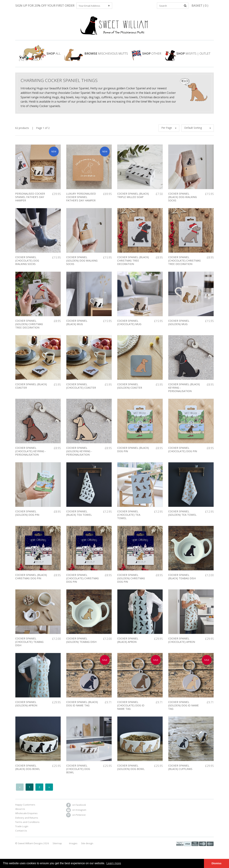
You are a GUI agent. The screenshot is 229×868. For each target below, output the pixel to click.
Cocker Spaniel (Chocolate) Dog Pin (183, 452)
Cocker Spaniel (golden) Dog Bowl (131, 770)
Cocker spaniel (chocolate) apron (182, 643)
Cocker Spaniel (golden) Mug (179, 325)
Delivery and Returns (27, 821)
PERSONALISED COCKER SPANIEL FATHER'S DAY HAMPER (30, 200)
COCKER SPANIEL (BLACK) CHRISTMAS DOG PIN (31, 580)
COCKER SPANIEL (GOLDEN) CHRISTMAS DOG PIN (131, 581)
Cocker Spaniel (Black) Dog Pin (133, 452)
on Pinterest (76, 818)
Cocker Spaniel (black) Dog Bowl (28, 770)
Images (73, 846)
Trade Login (22, 829)
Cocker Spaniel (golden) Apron (26, 707)
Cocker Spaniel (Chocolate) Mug (129, 325)
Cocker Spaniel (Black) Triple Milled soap (133, 198)
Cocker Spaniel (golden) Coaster (130, 389)
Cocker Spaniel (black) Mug (77, 325)
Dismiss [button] (216, 863)
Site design (87, 846)
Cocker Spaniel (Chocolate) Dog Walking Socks (27, 263)
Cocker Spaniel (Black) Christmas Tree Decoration (133, 263)
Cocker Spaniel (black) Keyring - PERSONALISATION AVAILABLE (184, 392)
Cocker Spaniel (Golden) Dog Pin (27, 516)
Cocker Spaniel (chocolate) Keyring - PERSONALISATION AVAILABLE (31, 456)
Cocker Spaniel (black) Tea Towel (79, 516)
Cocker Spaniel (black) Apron (128, 643)
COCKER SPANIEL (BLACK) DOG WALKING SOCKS (182, 200)
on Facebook (76, 808)
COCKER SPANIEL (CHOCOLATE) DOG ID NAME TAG (131, 708)
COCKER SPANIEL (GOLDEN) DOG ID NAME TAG (183, 708)
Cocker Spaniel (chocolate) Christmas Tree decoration (184, 263)
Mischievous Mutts (96, 56)
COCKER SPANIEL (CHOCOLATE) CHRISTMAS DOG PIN (82, 581)
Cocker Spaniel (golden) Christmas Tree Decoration (29, 327)
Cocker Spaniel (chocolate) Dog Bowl (78, 772)
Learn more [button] (114, 863)
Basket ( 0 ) (200, 5)
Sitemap (57, 846)
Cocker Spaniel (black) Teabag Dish (182, 580)
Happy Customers (25, 808)
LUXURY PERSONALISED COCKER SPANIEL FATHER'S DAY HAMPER (81, 200)
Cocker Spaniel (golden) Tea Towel (182, 516)
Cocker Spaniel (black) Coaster (31, 389)
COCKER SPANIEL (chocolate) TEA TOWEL (129, 518)
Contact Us (21, 834)
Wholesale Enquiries (26, 816)
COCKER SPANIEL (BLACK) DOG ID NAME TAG (82, 707)
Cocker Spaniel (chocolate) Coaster (81, 389)
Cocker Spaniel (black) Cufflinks (180, 770)
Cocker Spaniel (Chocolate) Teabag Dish (29, 645)
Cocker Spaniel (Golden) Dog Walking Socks (82, 263)
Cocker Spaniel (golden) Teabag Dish (81, 643)
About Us (20, 812)
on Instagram (76, 813)
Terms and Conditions (27, 825)
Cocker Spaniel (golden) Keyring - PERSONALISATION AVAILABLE (79, 456)
